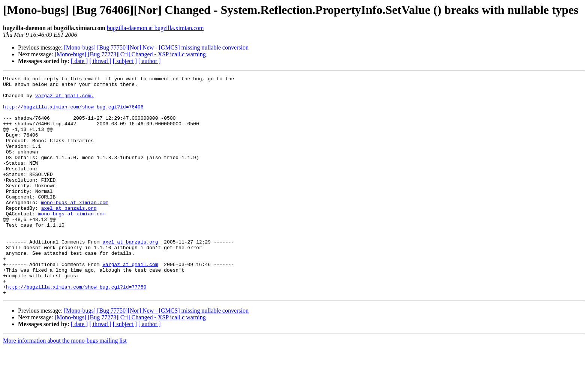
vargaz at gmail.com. (64, 100)
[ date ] (79, 61)
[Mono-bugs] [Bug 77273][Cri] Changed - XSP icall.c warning (130, 54)
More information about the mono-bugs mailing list (65, 384)
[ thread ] (100, 61)
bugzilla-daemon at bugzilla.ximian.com (155, 28)
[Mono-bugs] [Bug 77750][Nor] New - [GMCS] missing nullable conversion (156, 47)
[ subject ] (125, 61)
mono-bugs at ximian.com (74, 228)
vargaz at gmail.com (130, 302)
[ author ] (150, 61)
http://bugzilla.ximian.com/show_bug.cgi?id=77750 (76, 329)
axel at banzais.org (69, 235)
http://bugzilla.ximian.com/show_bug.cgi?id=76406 (73, 113)
